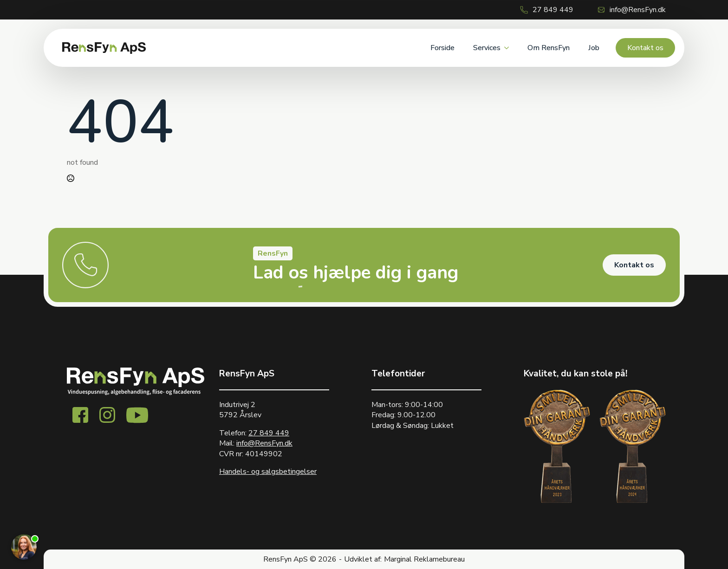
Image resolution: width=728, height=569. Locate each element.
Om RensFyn (549, 48)
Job (594, 48)
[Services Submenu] (509, 48)
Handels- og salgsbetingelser (268, 472)
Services (487, 48)
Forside (442, 48)
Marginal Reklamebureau (424, 559)
